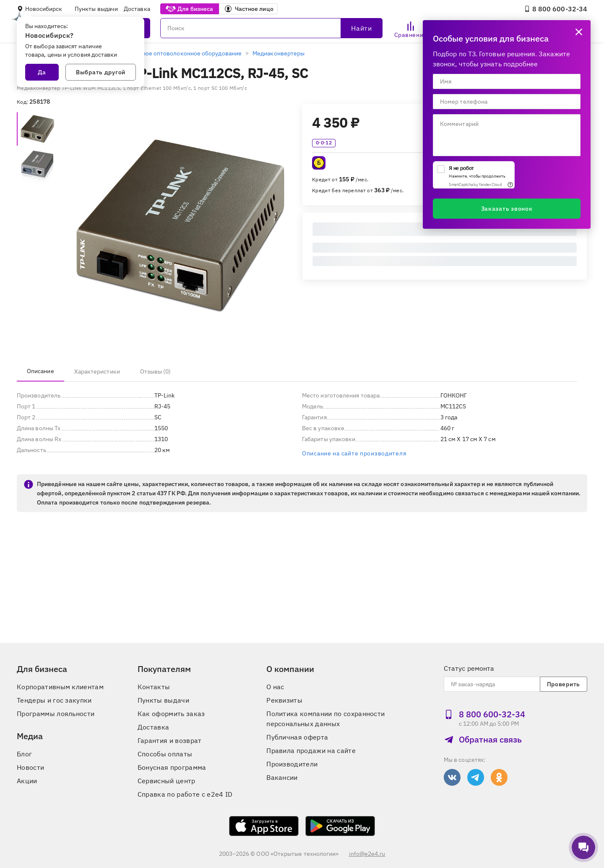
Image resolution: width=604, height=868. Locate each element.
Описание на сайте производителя (354, 453)
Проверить (564, 684)
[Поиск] (271, 28)
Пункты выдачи (96, 9)
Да (42, 72)
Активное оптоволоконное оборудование (183, 53)
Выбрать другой (101, 72)
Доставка (137, 9)
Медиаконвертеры (279, 53)
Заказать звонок (507, 209)
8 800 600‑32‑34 (556, 9)
